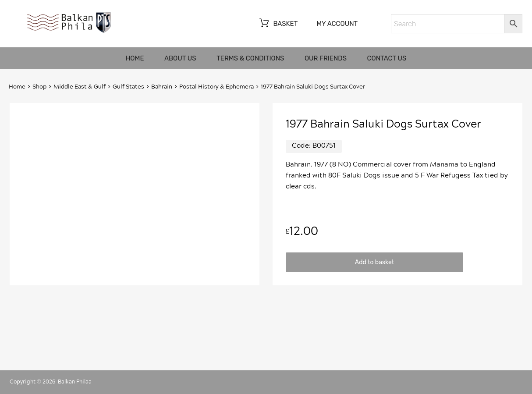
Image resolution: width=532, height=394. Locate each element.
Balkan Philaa (75, 382)
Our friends (326, 58)
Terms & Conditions (250, 58)
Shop (39, 87)
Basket (278, 24)
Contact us (387, 58)
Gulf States (128, 87)
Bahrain (162, 87)
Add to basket (374, 262)
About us (180, 58)
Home (135, 58)
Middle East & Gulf (80, 87)
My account (337, 24)
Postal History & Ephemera (216, 87)
